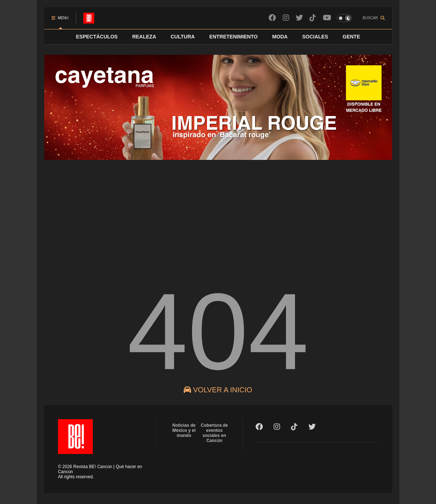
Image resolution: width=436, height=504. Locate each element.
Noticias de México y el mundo (184, 430)
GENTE (351, 37)
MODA (280, 37)
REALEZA (144, 37)
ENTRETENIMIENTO (233, 37)
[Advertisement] (218, 215)
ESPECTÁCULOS (97, 37)
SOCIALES (315, 37)
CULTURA (183, 37)
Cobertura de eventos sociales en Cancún (214, 433)
